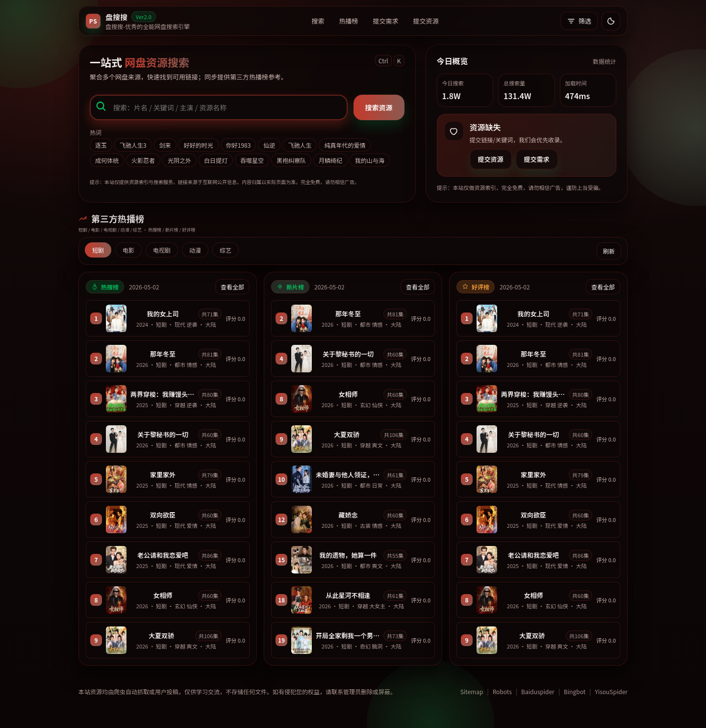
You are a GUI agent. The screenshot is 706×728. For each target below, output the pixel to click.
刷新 (609, 251)
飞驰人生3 (133, 145)
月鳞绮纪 (330, 160)
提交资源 (426, 21)
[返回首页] (138, 21)
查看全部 (232, 287)
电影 (128, 250)
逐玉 (101, 145)
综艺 (226, 250)
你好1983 (239, 145)
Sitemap (472, 691)
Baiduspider (538, 691)
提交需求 (386, 21)
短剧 (98, 250)
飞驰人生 (300, 145)
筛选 (579, 21)
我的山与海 (370, 160)
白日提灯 (216, 160)
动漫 (195, 250)
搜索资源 (379, 107)
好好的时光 (199, 145)
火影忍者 (143, 160)
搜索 (318, 21)
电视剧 (162, 250)
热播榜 (349, 21)
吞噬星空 (252, 160)
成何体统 (107, 160)
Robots (502, 691)
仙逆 (269, 145)
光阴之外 (179, 160)
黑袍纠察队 (291, 160)
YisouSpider (611, 691)
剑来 (165, 145)
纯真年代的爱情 (345, 145)
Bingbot (575, 691)
